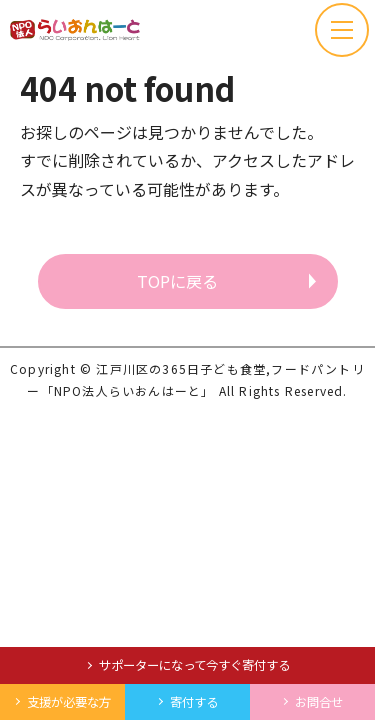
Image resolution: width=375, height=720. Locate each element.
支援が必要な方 (69, 702)
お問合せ (319, 702)
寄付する (194, 702)
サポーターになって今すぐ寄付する (194, 665)
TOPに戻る (177, 281)
